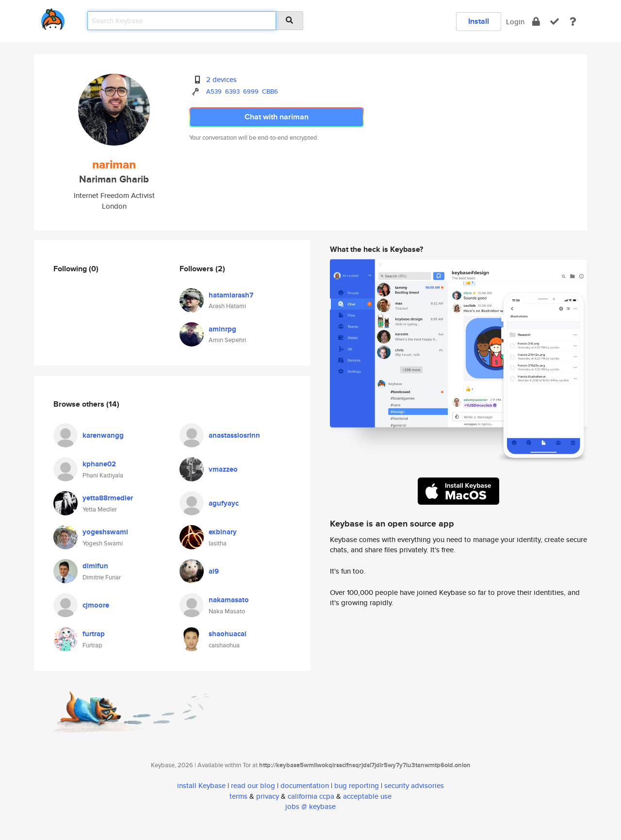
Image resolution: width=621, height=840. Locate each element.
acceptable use (367, 796)
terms (238, 796)
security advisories (414, 785)
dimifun (95, 566)
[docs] (573, 22)
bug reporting (357, 785)
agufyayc (224, 503)
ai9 (214, 571)
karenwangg (103, 435)
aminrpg (222, 329)
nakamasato (229, 600)
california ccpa (311, 796)
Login (515, 22)
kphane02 (99, 464)
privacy (268, 796)
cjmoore (96, 605)
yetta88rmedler (108, 498)
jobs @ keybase (310, 806)
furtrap (94, 634)
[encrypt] (536, 22)
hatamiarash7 (231, 295)
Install (479, 21)
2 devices (221, 79)
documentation (305, 785)
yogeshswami (105, 532)
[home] (53, 17)
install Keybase (201, 785)
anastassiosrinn (234, 435)
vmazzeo (223, 469)
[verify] (555, 22)
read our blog (253, 785)
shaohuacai (228, 634)
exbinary (223, 532)
